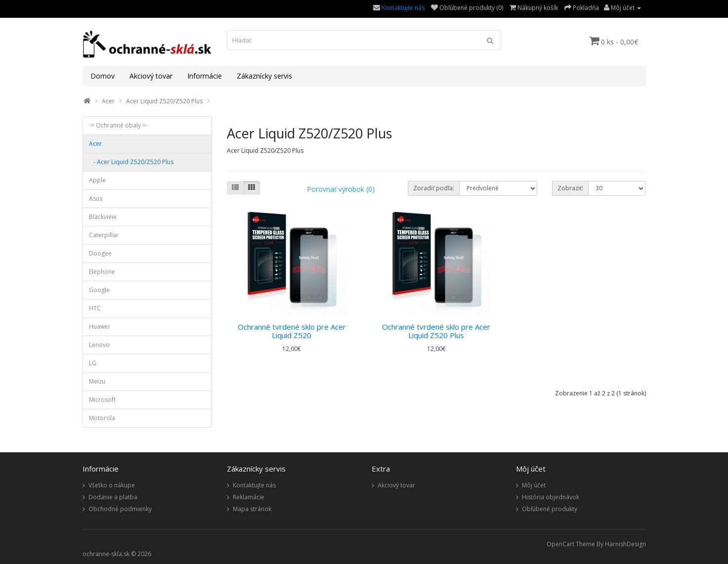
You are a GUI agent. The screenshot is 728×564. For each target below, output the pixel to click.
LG (93, 363)
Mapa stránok (252, 509)
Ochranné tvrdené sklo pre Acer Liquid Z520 (292, 331)
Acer (108, 101)
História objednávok (551, 497)
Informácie (205, 76)
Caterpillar (104, 235)
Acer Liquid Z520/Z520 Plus (164, 101)
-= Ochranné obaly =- (118, 125)
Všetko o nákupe (112, 485)
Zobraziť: (570, 188)
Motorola (102, 418)
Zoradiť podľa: (434, 188)
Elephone (102, 272)
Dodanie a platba (113, 497)
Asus (96, 198)
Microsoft (102, 400)
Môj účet (534, 485)
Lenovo (99, 345)
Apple (97, 180)
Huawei (99, 326)
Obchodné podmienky (120, 509)
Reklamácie (249, 497)
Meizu (97, 381)
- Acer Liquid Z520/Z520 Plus (131, 162)
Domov (103, 76)
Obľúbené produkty (550, 509)
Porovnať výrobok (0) (341, 189)
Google (99, 290)
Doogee (100, 253)
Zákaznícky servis (264, 76)
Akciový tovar (151, 76)
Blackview (103, 217)
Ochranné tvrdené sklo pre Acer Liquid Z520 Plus (436, 331)
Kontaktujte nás (403, 8)
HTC (95, 308)
